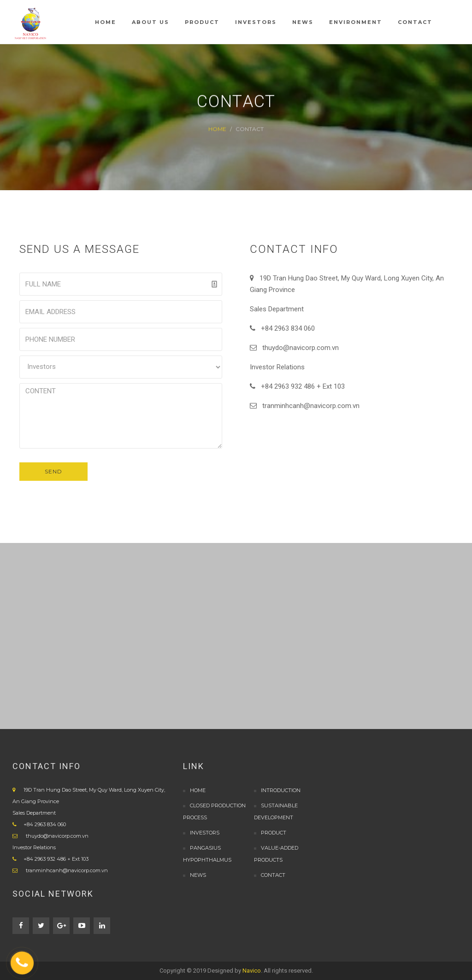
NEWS (198, 875)
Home (217, 129)
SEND (53, 471)
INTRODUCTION (281, 790)
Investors (205, 833)
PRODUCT (274, 833)
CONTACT (273, 875)
